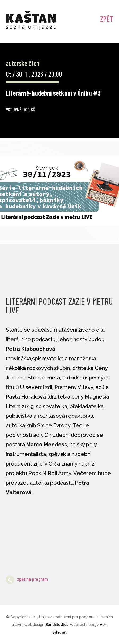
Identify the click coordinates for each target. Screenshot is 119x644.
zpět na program (27, 579)
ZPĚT (107, 19)
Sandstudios (57, 625)
